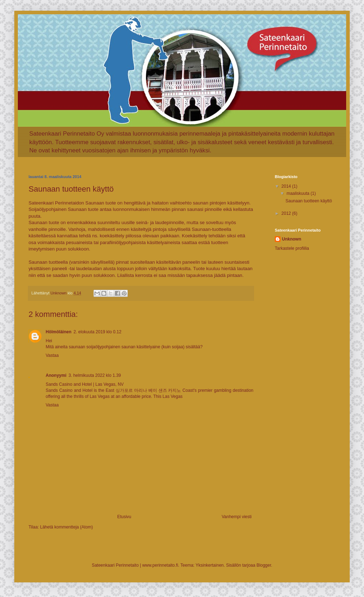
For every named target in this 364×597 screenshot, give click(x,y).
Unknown (292, 239)
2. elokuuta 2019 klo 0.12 (97, 332)
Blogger (264, 565)
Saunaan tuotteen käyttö (309, 201)
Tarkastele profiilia (292, 248)
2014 (287, 186)
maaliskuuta (299, 193)
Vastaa (52, 355)
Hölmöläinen (59, 332)
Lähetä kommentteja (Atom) (66, 527)
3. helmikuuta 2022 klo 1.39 (95, 375)
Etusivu (124, 517)
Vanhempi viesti (237, 517)
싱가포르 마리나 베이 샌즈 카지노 (148, 390)
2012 (287, 213)
